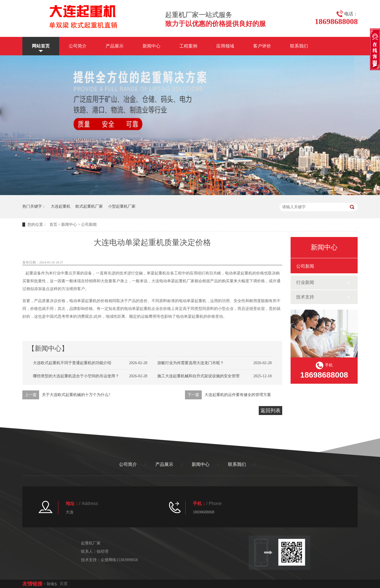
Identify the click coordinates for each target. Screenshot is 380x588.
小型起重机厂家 (122, 206)
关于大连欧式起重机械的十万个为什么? (76, 395)
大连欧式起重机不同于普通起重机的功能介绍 (72, 363)
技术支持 (305, 297)
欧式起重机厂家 (89, 206)
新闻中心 (151, 46)
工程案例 (188, 46)
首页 (53, 225)
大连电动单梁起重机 (169, 281)
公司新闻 (89, 225)
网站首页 (41, 46)
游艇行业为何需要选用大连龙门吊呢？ (191, 363)
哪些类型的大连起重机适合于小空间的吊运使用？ (76, 376)
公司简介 (78, 46)
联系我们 (299, 46)
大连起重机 (61, 206)
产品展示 (115, 46)
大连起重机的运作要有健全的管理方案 (238, 395)
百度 (64, 584)
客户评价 (262, 46)
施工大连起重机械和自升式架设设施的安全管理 (198, 376)
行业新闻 (305, 282)
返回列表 (270, 411)
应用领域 (225, 46)
